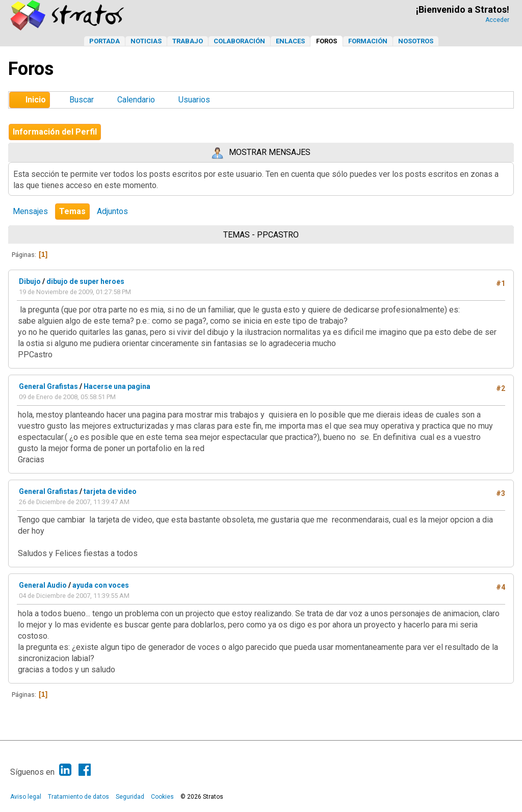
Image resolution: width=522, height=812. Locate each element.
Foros (327, 41)
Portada (105, 41)
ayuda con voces (101, 585)
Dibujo (30, 281)
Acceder (497, 20)
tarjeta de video (110, 491)
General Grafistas (48, 386)
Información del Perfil (55, 132)
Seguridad (130, 797)
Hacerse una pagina (117, 386)
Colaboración (239, 41)
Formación (368, 41)
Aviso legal (26, 797)
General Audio (43, 585)
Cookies (162, 797)
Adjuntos (112, 211)
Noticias (146, 41)
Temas (72, 211)
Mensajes (30, 211)
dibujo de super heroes (85, 281)
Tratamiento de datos (79, 797)
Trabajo (188, 41)
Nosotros (416, 41)
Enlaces (290, 41)
